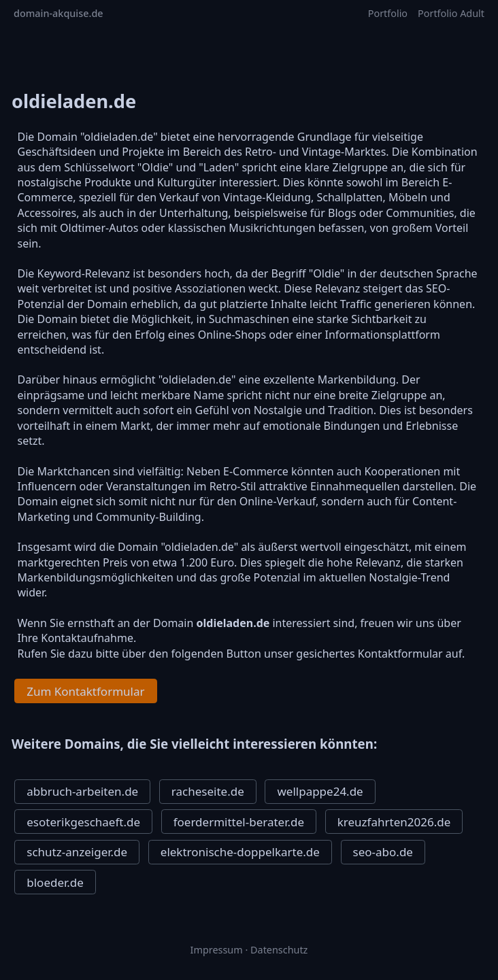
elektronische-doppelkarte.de (240, 852)
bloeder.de (55, 882)
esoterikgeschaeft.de (83, 822)
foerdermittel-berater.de (239, 822)
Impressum (217, 950)
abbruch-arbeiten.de (82, 791)
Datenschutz (279, 950)
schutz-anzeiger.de (77, 852)
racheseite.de (208, 791)
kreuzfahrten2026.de (394, 822)
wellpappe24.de (320, 791)
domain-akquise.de (59, 13)
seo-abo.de (383, 852)
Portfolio (388, 13)
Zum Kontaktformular (85, 691)
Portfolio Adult (451, 13)
